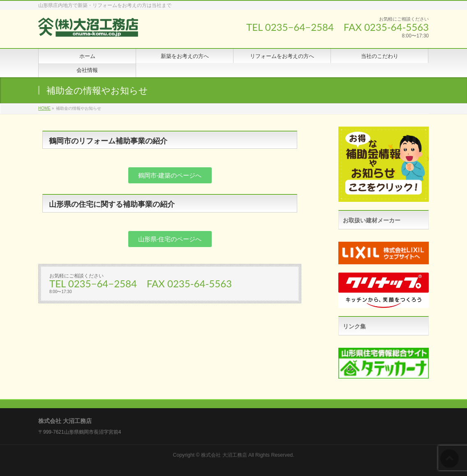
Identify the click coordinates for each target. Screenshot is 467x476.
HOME (44, 108)
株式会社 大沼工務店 (224, 455)
